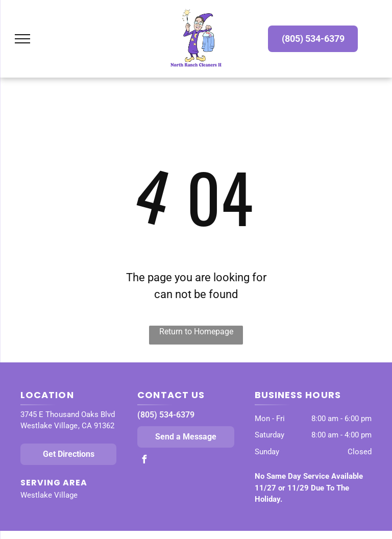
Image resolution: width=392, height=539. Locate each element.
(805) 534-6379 (166, 415)
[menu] (22, 39)
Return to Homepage (196, 332)
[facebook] (144, 461)
